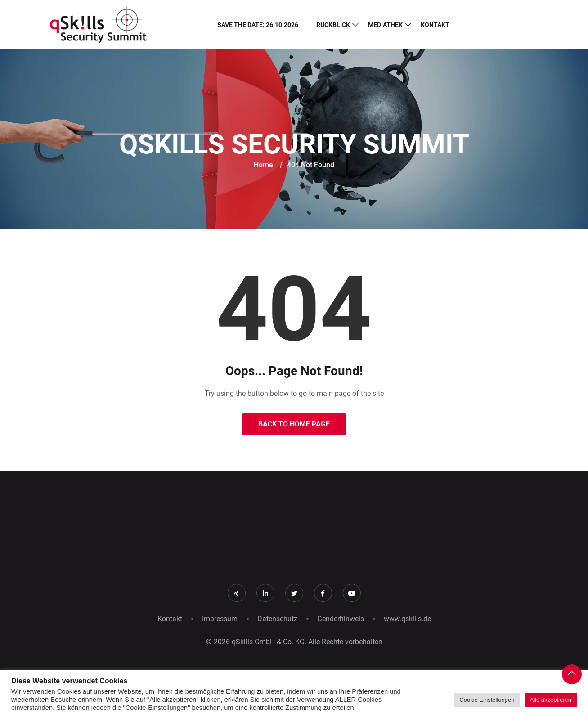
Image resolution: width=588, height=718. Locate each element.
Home (263, 165)
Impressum (220, 619)
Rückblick (333, 25)
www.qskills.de (407, 619)
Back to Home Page (294, 424)
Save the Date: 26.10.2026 (258, 25)
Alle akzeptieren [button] (551, 700)
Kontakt (435, 25)
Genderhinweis (341, 619)
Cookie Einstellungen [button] (487, 700)
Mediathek (385, 25)
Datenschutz (277, 619)
